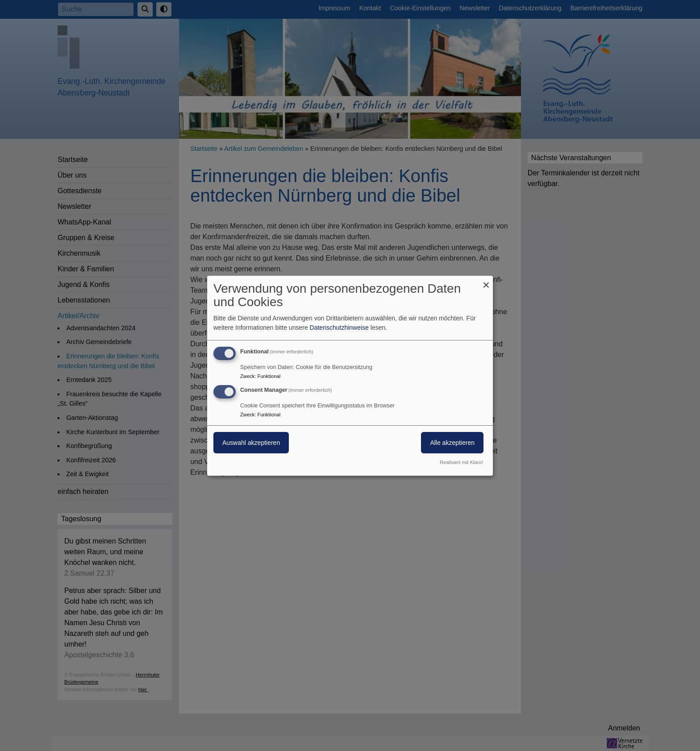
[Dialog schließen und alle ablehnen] (486, 281)
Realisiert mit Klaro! (461, 462)
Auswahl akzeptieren (251, 443)
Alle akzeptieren (452, 443)
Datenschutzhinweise (339, 328)
